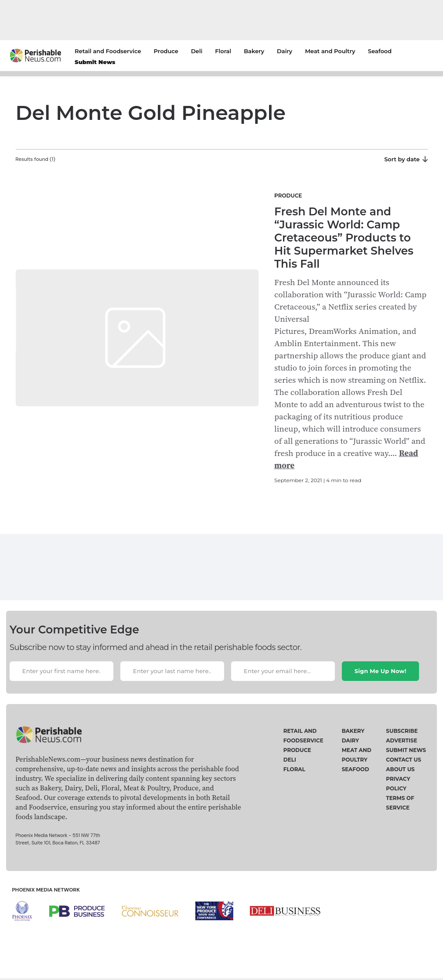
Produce (166, 51)
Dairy (285, 51)
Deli (197, 51)
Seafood (380, 51)
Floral (223, 51)
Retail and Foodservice (108, 51)
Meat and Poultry (330, 51)
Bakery (254, 51)
